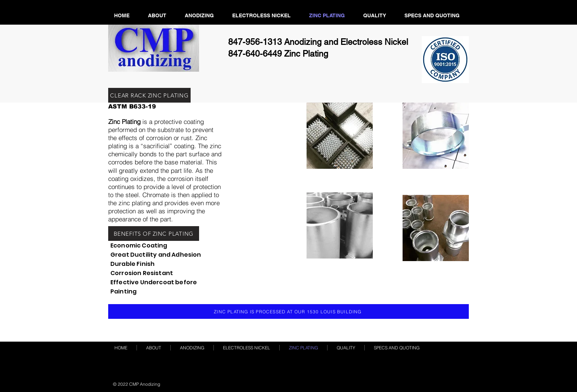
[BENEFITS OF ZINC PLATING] (154, 234)
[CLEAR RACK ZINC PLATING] (149, 95)
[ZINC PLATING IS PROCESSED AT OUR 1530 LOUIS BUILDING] (288, 311)
